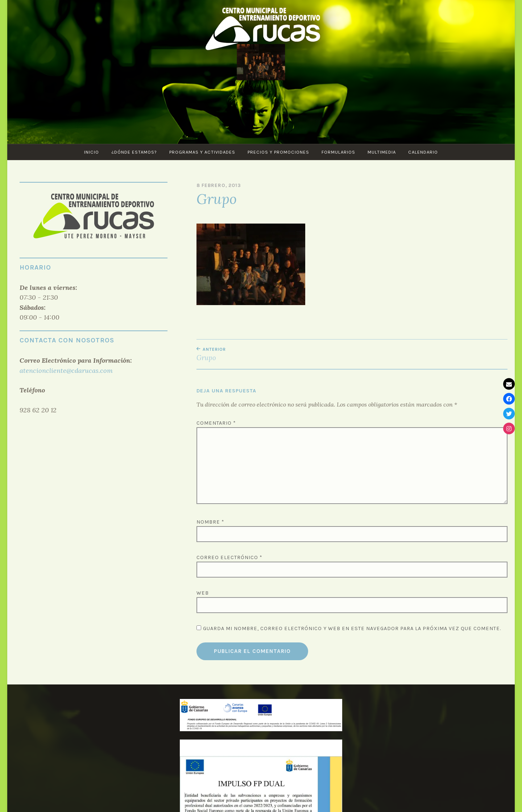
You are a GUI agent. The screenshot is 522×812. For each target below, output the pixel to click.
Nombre (210, 522)
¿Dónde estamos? (134, 152)
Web (203, 593)
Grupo (274, 354)
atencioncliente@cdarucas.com (66, 370)
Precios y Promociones (278, 152)
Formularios (338, 152)
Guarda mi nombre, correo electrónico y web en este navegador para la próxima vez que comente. (352, 628)
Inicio (92, 152)
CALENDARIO (423, 152)
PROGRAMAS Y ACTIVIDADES (202, 152)
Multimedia (382, 152)
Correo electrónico (229, 557)
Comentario (216, 423)
